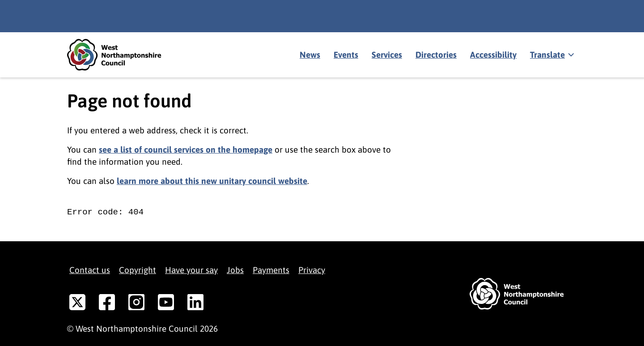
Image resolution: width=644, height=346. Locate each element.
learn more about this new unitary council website (212, 181)
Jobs (235, 270)
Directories (436, 55)
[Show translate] (551, 55)
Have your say (191, 270)
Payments (271, 270)
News (310, 55)
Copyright (138, 270)
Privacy (312, 270)
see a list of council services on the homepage (186, 150)
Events (346, 55)
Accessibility (493, 55)
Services (387, 55)
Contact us (90, 270)
